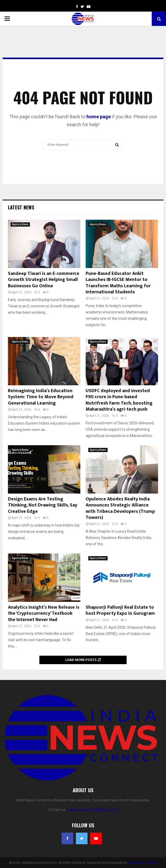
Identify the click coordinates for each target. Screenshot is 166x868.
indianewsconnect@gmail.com (93, 810)
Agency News (20, 224)
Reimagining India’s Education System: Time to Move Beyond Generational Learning (41, 397)
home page (99, 117)
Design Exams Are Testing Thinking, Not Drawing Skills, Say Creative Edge (43, 505)
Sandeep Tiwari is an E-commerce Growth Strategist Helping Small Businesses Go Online (44, 280)
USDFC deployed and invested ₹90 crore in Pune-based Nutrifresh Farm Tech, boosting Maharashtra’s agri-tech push (119, 400)
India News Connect (143, 863)
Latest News (21, 207)
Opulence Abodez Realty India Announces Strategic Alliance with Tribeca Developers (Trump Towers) (120, 508)
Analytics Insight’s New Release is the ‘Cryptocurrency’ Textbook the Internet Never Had (44, 614)
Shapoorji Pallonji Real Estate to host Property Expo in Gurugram (120, 610)
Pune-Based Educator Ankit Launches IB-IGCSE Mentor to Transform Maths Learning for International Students (118, 283)
